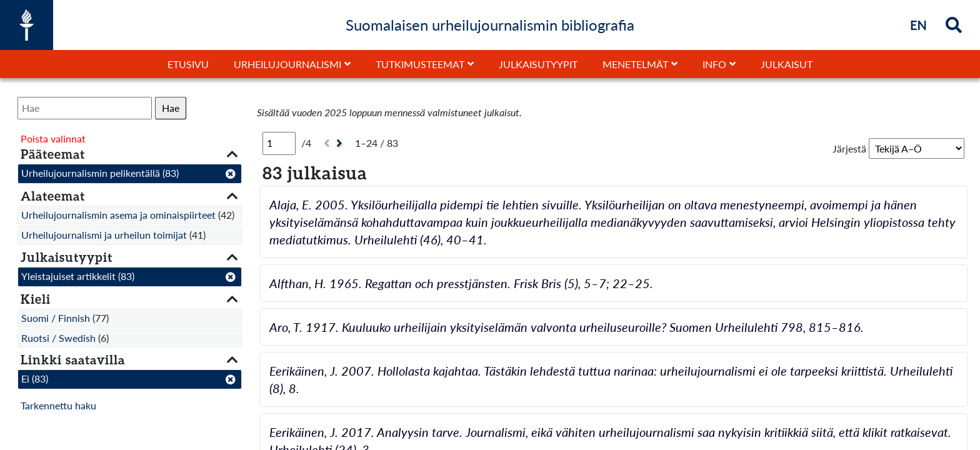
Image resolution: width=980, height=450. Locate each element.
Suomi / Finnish (56, 318)
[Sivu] (279, 143)
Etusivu (188, 64)
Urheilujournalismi (287, 64)
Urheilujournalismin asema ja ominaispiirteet (118, 215)
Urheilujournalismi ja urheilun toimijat (104, 235)
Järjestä (849, 148)
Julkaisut (787, 64)
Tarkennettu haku (58, 405)
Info (714, 64)
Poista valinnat (53, 138)
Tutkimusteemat (420, 64)
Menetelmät (635, 64)
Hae (171, 108)
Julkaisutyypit (538, 64)
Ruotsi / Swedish (58, 338)
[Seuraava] (341, 143)
